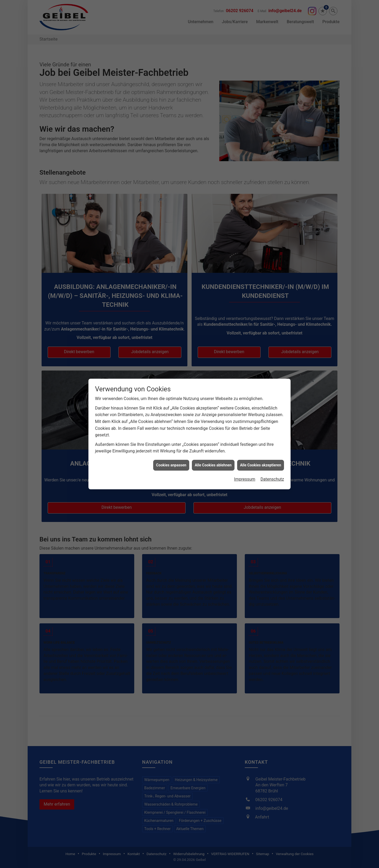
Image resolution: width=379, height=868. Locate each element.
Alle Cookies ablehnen (213, 398)
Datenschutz (272, 412)
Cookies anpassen (171, 398)
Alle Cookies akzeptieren (261, 398)
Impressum (245, 412)
